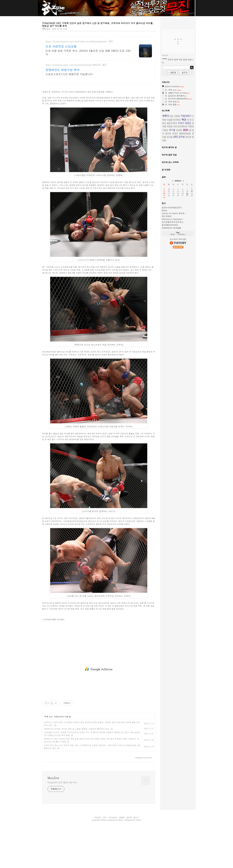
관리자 (129, 863)
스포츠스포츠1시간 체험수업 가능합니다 (69, 74)
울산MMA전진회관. (170, 322)
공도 (172, 213)
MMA (186, 227)
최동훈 (170, 223)
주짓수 (175, 231)
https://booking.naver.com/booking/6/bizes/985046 (73, 65)
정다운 (188, 234)
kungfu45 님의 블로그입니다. (63, 828)
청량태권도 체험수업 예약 (62, 70)
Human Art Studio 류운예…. (174, 310)
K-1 (175, 220)
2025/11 (178, 278)
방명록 (191, 13)
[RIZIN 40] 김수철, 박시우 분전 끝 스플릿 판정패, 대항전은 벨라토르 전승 (77, 774)
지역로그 (98, 863)
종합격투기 (186, 213)
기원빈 (165, 227)
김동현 (181, 234)
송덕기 (181, 220)
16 (164, 290)
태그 (159, 13)
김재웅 (179, 227)
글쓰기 (136, 863)
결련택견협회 (185, 231)
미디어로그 (169, 13)
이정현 (177, 213)
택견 (184, 217)
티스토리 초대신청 (178, 336)
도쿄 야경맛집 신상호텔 (61, 46)
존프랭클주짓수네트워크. (173, 319)
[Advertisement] (99, 110)
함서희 (168, 231)
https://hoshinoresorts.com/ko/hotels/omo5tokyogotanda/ (76, 41)
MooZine (47, 8)
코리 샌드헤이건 (180, 223)
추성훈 (172, 227)
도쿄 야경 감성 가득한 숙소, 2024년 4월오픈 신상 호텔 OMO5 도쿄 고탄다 (88, 52)
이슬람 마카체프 (174, 217)
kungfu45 (96, 865)
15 (192, 288)
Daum (120, 865)
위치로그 (181, 13)
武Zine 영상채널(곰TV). (172, 304)
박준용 (188, 220)
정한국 (170, 220)
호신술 (170, 234)
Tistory (138, 865)
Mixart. (165, 307)
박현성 (191, 223)
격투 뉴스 (46, 29)
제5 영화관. (167, 313)
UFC (176, 234)
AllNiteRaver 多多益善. (172, 325)
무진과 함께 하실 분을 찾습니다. (178, 158)
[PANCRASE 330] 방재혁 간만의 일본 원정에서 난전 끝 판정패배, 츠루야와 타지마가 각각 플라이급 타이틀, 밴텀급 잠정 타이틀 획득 (98, 24)
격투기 (166, 213)
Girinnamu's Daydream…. (173, 316)
